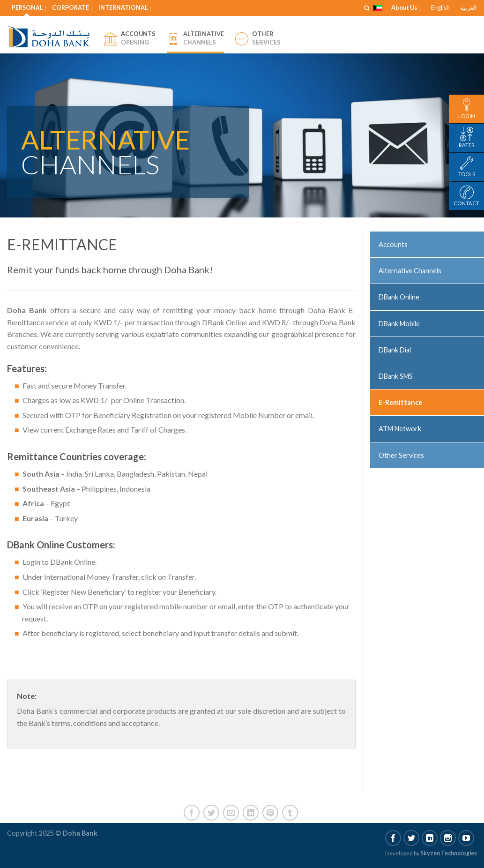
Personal (27, 8)
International (123, 8)
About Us (404, 7)
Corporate (71, 8)
